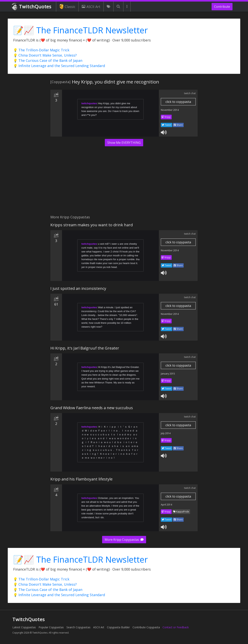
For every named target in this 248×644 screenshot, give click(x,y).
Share (178, 125)
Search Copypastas (78, 627)
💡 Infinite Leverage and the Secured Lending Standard (59, 66)
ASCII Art (91, 7)
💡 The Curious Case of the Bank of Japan (48, 60)
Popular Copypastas (51, 627)
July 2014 (166, 433)
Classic (67, 7)
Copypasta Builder (118, 627)
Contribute (222, 7)
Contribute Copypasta (146, 627)
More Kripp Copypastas (124, 540)
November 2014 (170, 110)
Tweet (167, 125)
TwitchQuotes (32, 7)
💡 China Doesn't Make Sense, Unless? (45, 55)
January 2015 (168, 374)
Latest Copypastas (24, 627)
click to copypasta (178, 102)
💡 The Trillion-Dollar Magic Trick (41, 50)
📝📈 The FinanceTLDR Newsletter (81, 30)
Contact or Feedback (176, 627)
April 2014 (166, 505)
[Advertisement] (124, 183)
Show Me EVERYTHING (124, 143)
